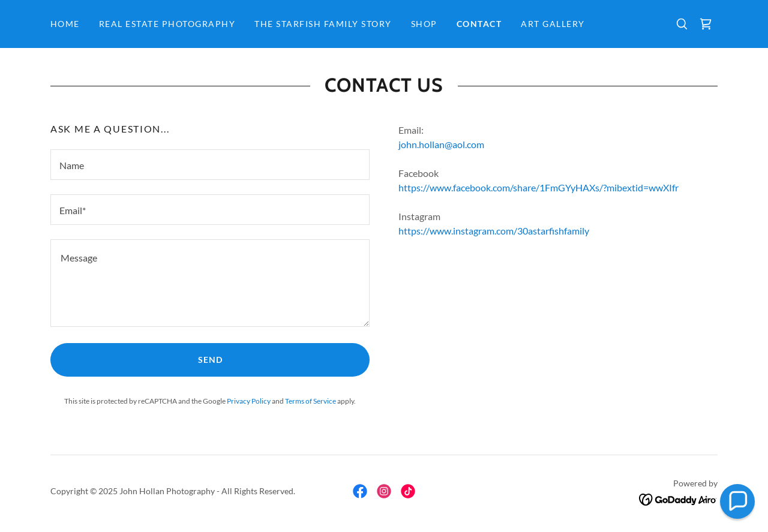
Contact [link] (479, 24)
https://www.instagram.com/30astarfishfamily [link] (494, 231)
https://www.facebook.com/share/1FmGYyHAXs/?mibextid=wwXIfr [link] (538, 187)
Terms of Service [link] (310, 401)
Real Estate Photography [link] (167, 24)
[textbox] (210, 165)
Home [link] (65, 24)
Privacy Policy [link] (249, 401)
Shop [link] (424, 24)
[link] (706, 24)
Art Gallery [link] (553, 24)
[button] (737, 501)
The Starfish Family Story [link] (323, 24)
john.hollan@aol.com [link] (441, 144)
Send (210, 360)
